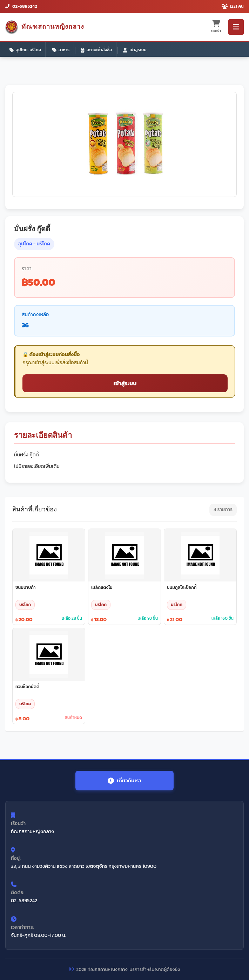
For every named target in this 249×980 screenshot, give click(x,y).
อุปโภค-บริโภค (25, 50)
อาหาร (61, 50)
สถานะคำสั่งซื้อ (96, 50)
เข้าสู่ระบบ (135, 50)
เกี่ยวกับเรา (124, 780)
